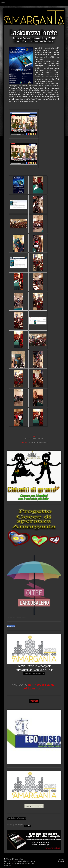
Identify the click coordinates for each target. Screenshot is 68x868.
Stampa (8, 859)
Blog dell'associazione (34, 806)
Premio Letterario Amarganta (34, 673)
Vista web (61, 861)
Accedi (62, 859)
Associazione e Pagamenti (16, 818)
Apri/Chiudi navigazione (34, 3)
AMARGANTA (19, 685)
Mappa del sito (18, 859)
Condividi (11, 626)
